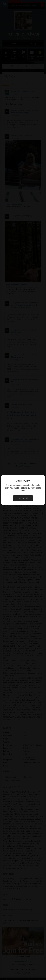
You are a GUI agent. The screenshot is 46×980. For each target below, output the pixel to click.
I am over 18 (23, 498)
